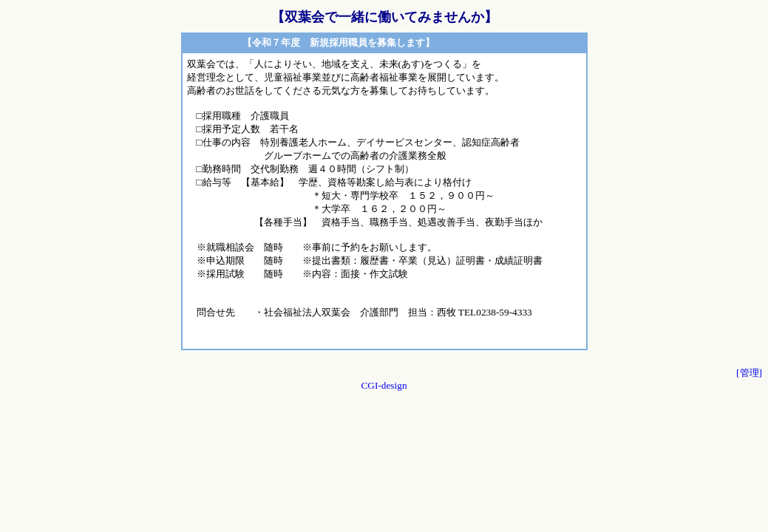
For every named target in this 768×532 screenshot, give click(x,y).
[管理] (749, 373)
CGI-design (384, 385)
